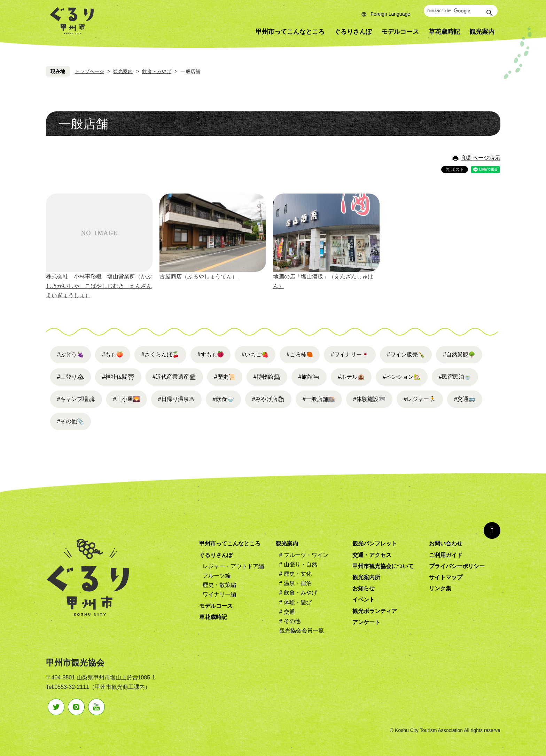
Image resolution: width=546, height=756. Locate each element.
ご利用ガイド (446, 555)
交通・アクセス (372, 555)
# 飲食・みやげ (298, 593)
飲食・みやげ (157, 71)
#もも (113, 355)
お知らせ (364, 588)
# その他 (290, 621)
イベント (364, 600)
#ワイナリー (350, 355)
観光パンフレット (375, 544)
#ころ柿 (297, 355)
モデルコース (400, 32)
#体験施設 (369, 399)
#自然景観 (459, 355)
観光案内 (482, 32)
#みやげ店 (268, 399)
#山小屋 (127, 399)
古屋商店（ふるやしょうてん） (198, 277)
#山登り (71, 377)
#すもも (207, 355)
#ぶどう (71, 355)
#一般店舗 (319, 399)
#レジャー (420, 399)
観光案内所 (366, 577)
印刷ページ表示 (481, 158)
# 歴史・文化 (295, 574)
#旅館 (309, 377)
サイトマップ (446, 577)
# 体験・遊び (295, 602)
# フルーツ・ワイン (304, 555)
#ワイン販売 (406, 355)
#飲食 (223, 399)
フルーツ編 (217, 576)
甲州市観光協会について (383, 566)
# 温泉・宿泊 (295, 583)
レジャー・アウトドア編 (233, 566)
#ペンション (402, 377)
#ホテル (351, 377)
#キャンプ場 (76, 399)
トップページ (89, 71)
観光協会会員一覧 (302, 631)
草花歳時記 (444, 32)
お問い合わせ (446, 544)
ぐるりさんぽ (353, 32)
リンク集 (440, 588)
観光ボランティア (375, 611)
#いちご (255, 355)
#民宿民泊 (455, 377)
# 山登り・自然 (298, 564)
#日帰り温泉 (176, 399)
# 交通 (287, 612)
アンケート (366, 622)
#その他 (71, 421)
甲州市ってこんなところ (290, 32)
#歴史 (225, 377)
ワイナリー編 (219, 594)
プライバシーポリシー (457, 566)
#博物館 (267, 377)
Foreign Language (390, 14)
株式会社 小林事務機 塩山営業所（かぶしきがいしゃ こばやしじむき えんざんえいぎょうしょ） (99, 286)
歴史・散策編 (219, 585)
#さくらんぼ (160, 355)
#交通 (465, 399)
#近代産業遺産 (174, 377)
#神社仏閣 (118, 377)
